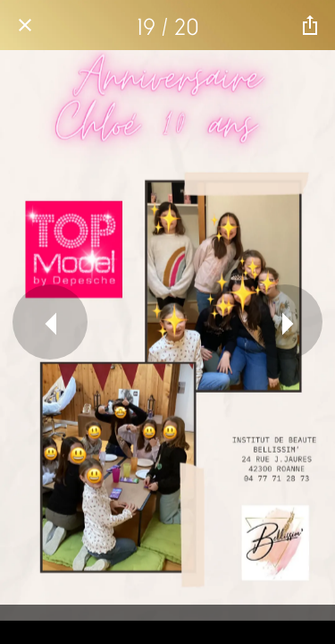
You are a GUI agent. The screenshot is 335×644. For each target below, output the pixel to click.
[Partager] (310, 25)
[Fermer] (25, 25)
